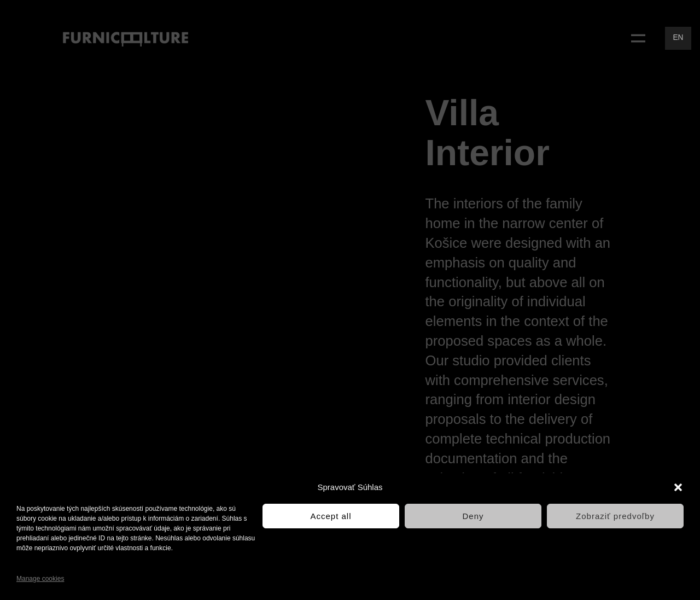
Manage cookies (40, 579)
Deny (473, 516)
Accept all (331, 516)
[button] (678, 487)
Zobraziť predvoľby (615, 516)
